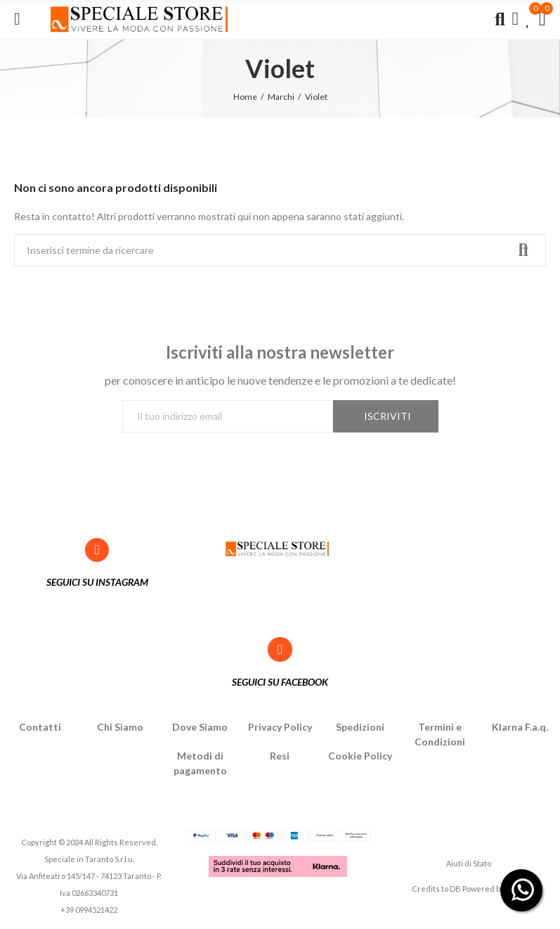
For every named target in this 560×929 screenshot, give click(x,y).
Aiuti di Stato (469, 863)
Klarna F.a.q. (520, 727)
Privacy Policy (280, 727)
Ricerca (523, 250)
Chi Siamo (120, 727)
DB (455, 889)
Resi (280, 756)
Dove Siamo (200, 727)
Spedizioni (360, 727)
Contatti (40, 727)
